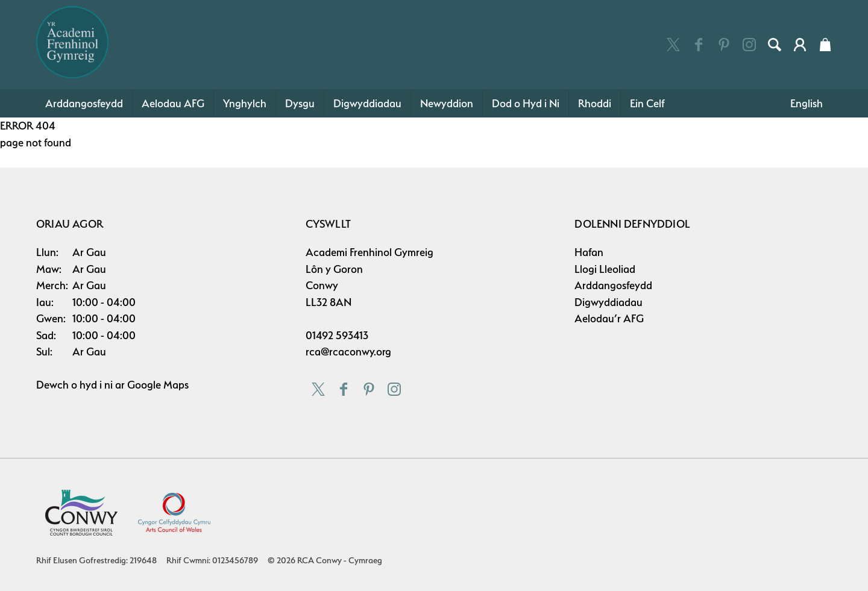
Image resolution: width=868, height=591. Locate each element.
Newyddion (447, 103)
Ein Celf (647, 103)
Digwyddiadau (367, 103)
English (807, 103)
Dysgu (300, 103)
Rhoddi (595, 103)
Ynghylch (245, 103)
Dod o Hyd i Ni (526, 103)
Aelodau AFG (173, 103)
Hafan (589, 252)
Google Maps (158, 385)
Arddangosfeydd (84, 103)
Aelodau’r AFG (609, 318)
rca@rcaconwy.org (348, 352)
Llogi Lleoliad (605, 269)
